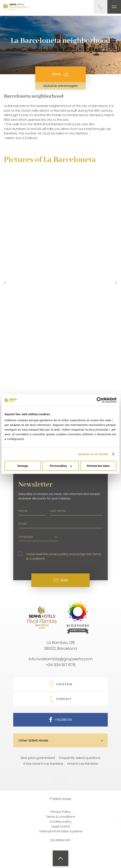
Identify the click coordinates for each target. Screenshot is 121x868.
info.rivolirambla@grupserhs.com (61, 659)
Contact (60, 699)
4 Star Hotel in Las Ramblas (43, 764)
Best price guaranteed (38, 758)
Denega (23, 466)
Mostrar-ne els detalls (93, 454)
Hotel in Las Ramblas (83, 764)
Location (61, 684)
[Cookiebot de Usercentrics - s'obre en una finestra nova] (100, 400)
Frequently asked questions (80, 758)
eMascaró (63, 840)
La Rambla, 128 (61, 643)
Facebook (61, 720)
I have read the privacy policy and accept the (64, 556)
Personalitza (61, 466)
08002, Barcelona (61, 648)
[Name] (32, 510)
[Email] (60, 523)
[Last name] (76, 510)
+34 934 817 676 (61, 665)
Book (60, 74)
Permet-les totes (98, 466)
